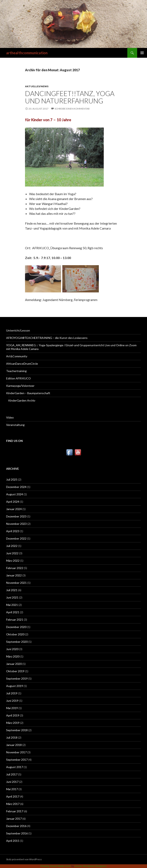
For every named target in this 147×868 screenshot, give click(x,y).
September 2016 (17, 833)
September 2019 (17, 678)
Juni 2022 (12, 553)
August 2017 (15, 767)
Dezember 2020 (16, 627)
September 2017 (17, 760)
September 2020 (17, 642)
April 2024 (13, 502)
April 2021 (13, 612)
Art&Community (17, 356)
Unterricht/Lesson (18, 330)
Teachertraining (16, 371)
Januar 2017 (14, 819)
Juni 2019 (12, 701)
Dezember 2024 (16, 487)
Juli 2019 (12, 693)
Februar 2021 (15, 620)
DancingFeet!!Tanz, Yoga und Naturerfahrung (70, 97)
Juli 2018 (12, 737)
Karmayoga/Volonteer (20, 386)
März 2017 (13, 804)
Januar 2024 (14, 509)
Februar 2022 (15, 568)
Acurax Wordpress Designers (90, 866)
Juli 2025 (12, 479)
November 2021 (16, 583)
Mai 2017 (12, 789)
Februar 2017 (15, 811)
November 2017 (16, 752)
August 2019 (15, 686)
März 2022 (13, 561)
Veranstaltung (15, 425)
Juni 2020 (12, 649)
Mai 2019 (12, 708)
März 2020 (13, 656)
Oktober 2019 (15, 671)
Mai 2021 (12, 605)
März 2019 (13, 723)
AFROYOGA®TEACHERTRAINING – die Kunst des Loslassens (47, 338)
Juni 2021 (12, 597)
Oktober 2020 (15, 634)
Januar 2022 (14, 575)
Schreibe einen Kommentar (72, 109)
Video (10, 417)
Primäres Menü (142, 53)
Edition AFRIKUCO (18, 378)
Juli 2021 (12, 590)
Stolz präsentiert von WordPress (24, 859)
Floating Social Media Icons (56, 866)
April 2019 (13, 715)
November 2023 (16, 524)
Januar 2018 (14, 745)
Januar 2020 (14, 664)
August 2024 (15, 494)
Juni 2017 (12, 782)
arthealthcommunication (27, 53)
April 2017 (13, 796)
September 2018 (17, 730)
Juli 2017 (12, 774)
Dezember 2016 (16, 826)
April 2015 (13, 841)
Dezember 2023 (16, 516)
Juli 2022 (12, 546)
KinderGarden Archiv (22, 400)
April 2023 (13, 531)
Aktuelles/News (37, 86)
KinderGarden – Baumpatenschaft (28, 393)
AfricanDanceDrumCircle (22, 364)
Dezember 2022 (16, 538)
